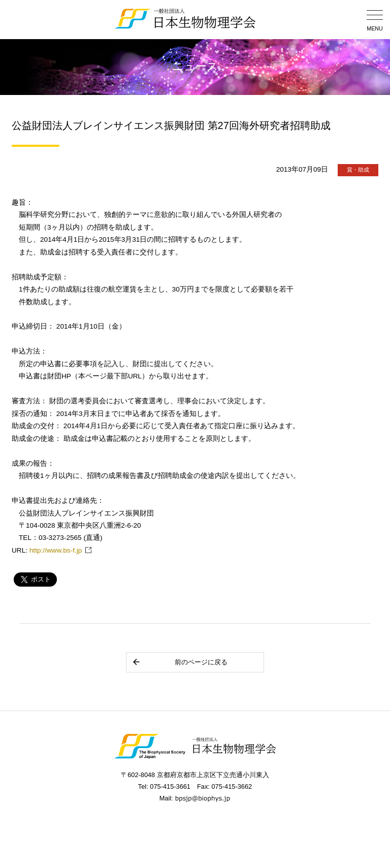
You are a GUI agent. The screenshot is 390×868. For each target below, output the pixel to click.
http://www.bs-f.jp (56, 550)
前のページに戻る (180, 662)
